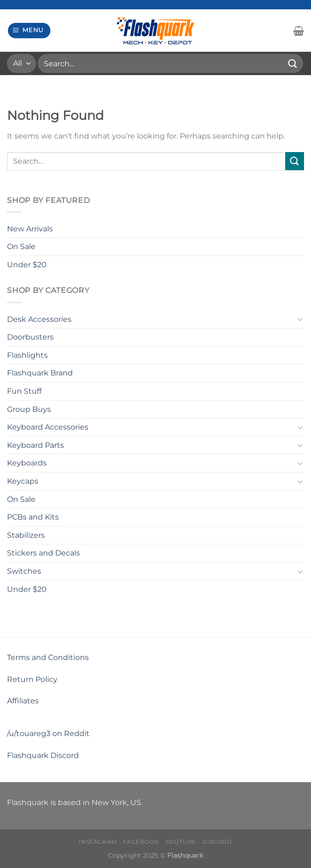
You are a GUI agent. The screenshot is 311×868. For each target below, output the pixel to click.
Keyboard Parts (35, 445)
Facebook (141, 842)
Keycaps (23, 481)
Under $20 (27, 265)
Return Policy (32, 679)
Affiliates (23, 701)
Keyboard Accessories (48, 427)
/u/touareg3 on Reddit (48, 733)
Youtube (181, 842)
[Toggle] (300, 319)
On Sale (21, 247)
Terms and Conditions (48, 657)
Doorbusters (30, 337)
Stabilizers (26, 535)
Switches (24, 571)
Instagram (98, 842)
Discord (217, 842)
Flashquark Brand (40, 373)
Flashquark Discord (43, 755)
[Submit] (293, 63)
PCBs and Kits (33, 517)
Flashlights (27, 355)
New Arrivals (30, 229)
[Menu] (29, 31)
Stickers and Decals (43, 553)
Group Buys (29, 409)
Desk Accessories (39, 319)
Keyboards (27, 463)
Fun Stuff (24, 391)
